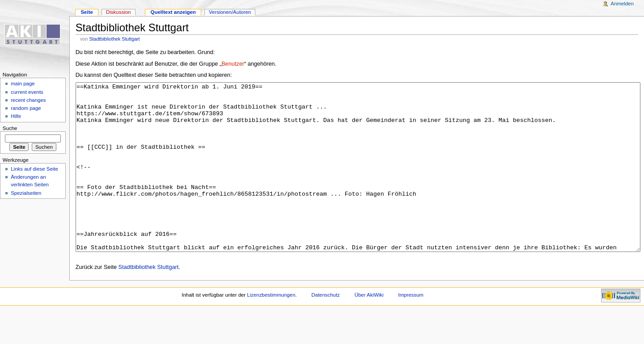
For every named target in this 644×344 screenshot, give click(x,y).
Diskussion (118, 12)
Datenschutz (326, 328)
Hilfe (16, 116)
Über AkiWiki (369, 328)
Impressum (411, 328)
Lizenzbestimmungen (271, 328)
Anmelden (623, 4)
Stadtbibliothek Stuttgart (114, 39)
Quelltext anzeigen (173, 12)
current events (27, 92)
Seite (87, 12)
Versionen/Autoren (230, 12)
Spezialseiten (26, 193)
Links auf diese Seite (34, 169)
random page (26, 108)
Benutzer (233, 64)
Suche (10, 128)
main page (23, 84)
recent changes (28, 100)
